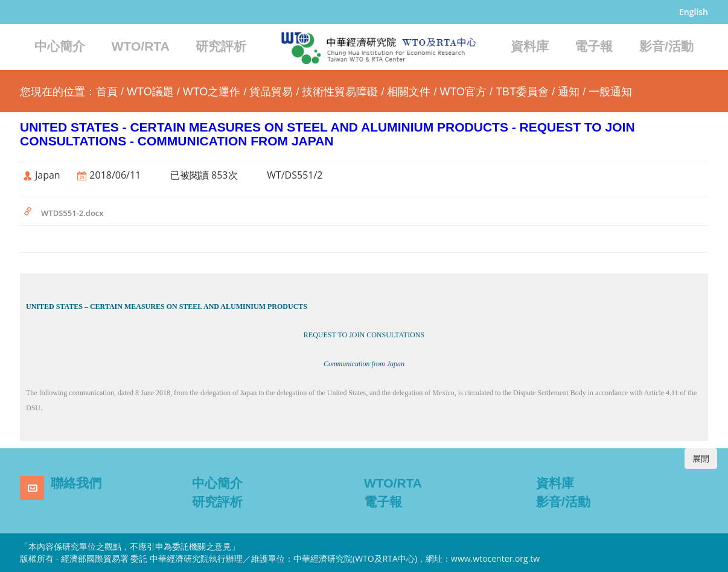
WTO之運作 (212, 92)
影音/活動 (666, 46)
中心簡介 (60, 46)
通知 (569, 92)
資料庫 (530, 46)
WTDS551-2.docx (72, 213)
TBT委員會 (522, 92)
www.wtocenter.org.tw (495, 558)
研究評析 (221, 46)
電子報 (594, 46)
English (694, 12)
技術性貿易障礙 (340, 92)
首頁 (107, 92)
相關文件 (409, 92)
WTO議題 (150, 92)
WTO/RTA (141, 46)
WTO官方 (463, 92)
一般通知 (610, 92)
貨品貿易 (271, 92)
